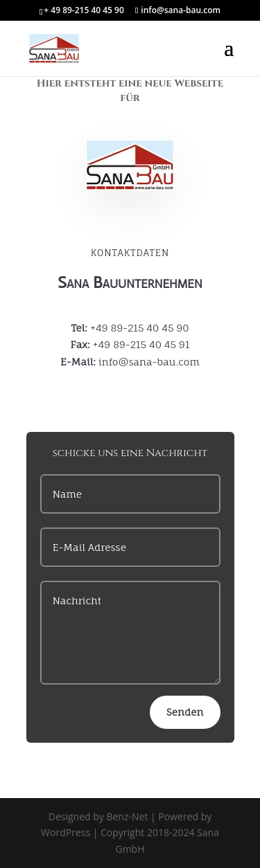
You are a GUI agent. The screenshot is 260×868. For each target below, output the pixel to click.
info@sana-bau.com (149, 362)
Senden (185, 712)
